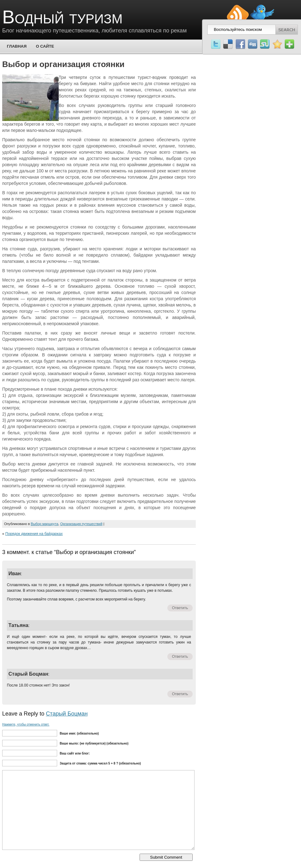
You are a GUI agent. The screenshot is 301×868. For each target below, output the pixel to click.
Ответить (180, 608)
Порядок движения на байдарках (34, 534)
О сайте (45, 46)
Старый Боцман (67, 714)
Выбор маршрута (45, 524)
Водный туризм (62, 17)
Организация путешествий (81, 524)
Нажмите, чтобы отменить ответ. (26, 724)
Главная (17, 46)
